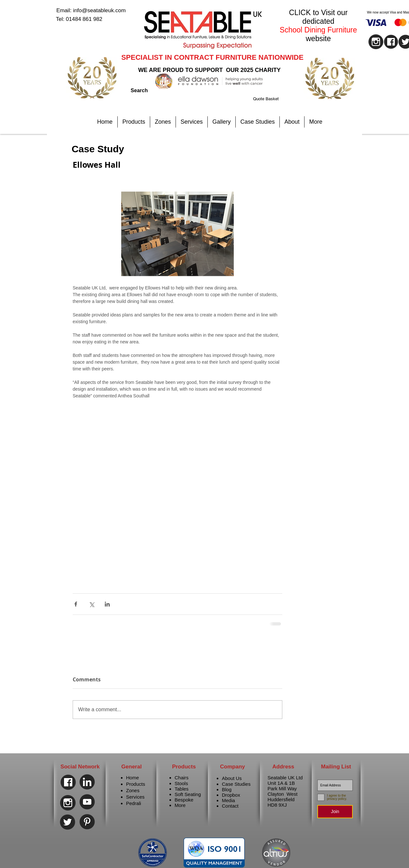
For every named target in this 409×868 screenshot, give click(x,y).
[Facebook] (68, 782)
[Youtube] (87, 802)
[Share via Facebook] (76, 604)
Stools (181, 783)
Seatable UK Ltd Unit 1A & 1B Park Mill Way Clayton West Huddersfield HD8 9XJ (285, 791)
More (180, 805)
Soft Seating (188, 794)
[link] (274, 99)
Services (135, 797)
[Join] (335, 812)
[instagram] (376, 42)
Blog (227, 789)
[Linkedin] (87, 782)
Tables (182, 789)
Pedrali (134, 803)
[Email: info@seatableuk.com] (91, 11)
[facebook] (391, 42)
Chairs (182, 778)
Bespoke (184, 800)
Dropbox (231, 795)
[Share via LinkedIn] (107, 604)
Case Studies (236, 784)
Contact (230, 806)
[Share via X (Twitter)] (91, 604)
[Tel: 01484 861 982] (79, 19)
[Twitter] (68, 822)
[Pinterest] (87, 822)
